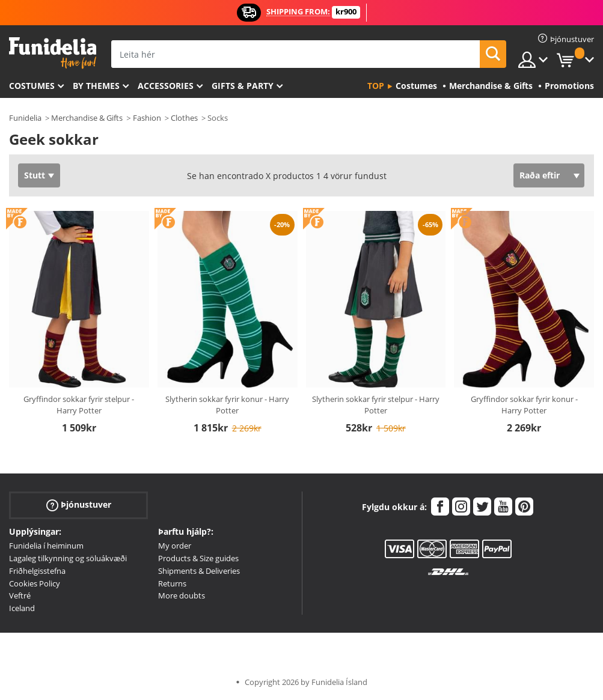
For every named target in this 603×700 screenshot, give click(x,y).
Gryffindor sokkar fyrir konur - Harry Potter (524, 405)
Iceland (22, 608)
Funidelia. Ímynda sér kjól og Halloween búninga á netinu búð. (53, 53)
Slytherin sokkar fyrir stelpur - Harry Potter (376, 405)
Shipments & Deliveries (199, 571)
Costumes (32, 86)
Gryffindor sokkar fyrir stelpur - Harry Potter (79, 405)
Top (376, 86)
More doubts (182, 595)
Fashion (147, 118)
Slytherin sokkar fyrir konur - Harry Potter (227, 405)
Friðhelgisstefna (37, 571)
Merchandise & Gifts (87, 118)
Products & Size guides (198, 558)
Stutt (35, 175)
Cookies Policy (35, 583)
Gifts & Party (243, 86)
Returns (172, 583)
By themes (96, 86)
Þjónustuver (79, 505)
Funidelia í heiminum (46, 546)
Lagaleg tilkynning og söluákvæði (68, 558)
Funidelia (25, 118)
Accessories (166, 86)
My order (175, 546)
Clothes (184, 118)
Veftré (20, 595)
